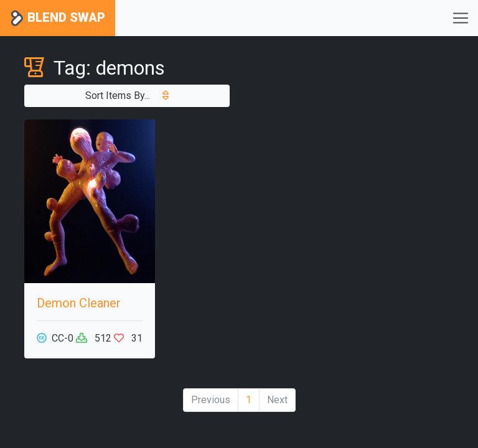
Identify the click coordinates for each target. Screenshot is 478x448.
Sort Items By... (127, 96)
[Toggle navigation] (461, 18)
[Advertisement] (388, 182)
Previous (211, 400)
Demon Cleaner (79, 303)
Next (277, 400)
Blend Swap (58, 18)
